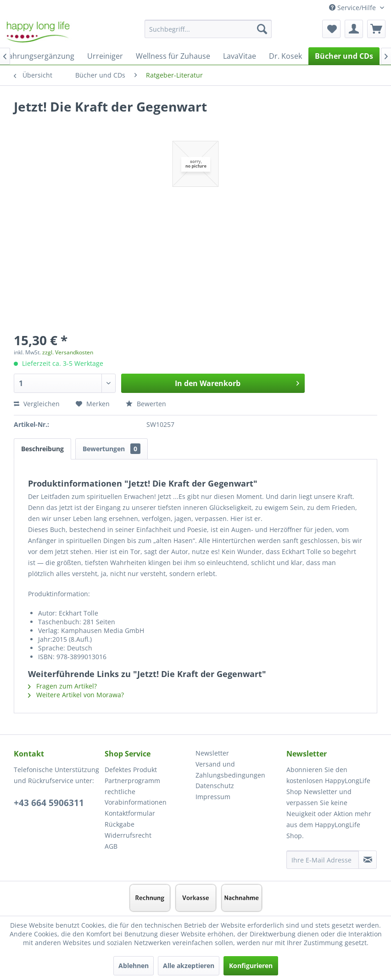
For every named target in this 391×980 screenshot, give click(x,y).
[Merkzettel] (331, 29)
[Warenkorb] (376, 29)
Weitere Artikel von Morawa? (76, 695)
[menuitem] (208, 33)
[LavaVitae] (240, 56)
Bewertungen (112, 449)
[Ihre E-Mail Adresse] (323, 860)
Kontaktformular (130, 813)
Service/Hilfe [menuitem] (353, 8)
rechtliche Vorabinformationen (136, 797)
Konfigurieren (251, 966)
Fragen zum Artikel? (62, 686)
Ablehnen (134, 966)
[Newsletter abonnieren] (368, 860)
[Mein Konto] (354, 29)
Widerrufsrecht (128, 835)
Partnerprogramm (132, 781)
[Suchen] (262, 29)
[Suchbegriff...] (208, 29)
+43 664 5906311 (49, 803)
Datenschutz (215, 786)
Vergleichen (37, 404)
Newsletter (212, 753)
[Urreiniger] (105, 56)
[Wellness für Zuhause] (173, 56)
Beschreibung (42, 449)
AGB (111, 846)
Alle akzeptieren (189, 966)
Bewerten (146, 404)
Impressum (213, 797)
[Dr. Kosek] (285, 56)
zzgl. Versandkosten (68, 352)
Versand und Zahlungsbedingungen (230, 770)
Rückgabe (120, 824)
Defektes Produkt (131, 770)
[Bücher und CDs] (344, 56)
